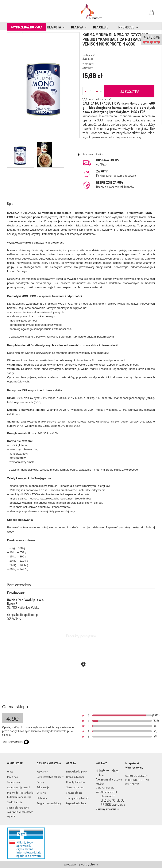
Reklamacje (43, 787)
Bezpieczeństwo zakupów (50, 777)
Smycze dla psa (74, 793)
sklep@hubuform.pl (106, 792)
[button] (79, 155)
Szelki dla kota (15, 802)
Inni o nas (12, 777)
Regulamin (42, 771)
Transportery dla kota (78, 798)
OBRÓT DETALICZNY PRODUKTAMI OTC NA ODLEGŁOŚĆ (137, 780)
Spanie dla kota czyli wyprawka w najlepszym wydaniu (20, 812)
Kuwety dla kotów (76, 782)
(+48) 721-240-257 (105, 788)
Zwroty (40, 782)
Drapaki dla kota (75, 777)
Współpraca (13, 782)
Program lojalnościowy (49, 803)
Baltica (100, 154)
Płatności (42, 798)
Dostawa (41, 793)
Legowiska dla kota (76, 803)
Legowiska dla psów (76, 771)
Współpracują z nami (19, 787)
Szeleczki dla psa (75, 787)
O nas (10, 771)
